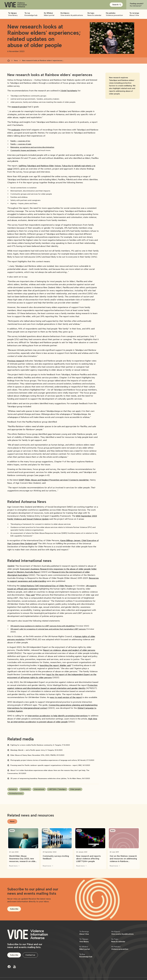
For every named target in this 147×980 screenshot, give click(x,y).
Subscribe (14, 909)
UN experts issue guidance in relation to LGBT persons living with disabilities (43, 626)
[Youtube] (14, 967)
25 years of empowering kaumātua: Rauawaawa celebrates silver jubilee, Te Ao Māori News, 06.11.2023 (50, 778)
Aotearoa (13, 789)
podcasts (16, 130)
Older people (75, 789)
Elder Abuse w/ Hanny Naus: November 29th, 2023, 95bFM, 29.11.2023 (37, 755)
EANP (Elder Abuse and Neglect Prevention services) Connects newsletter (54, 480)
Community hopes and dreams (23, 150)
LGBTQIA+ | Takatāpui (57, 789)
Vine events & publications (122, 933)
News (16, 61)
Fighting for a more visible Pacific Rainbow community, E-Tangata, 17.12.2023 (40, 745)
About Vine (84, 933)
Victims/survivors (16, 793)
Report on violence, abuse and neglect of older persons (69, 650)
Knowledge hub (86, 956)
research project (19, 107)
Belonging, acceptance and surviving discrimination (32, 147)
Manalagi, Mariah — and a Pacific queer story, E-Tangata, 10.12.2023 (36, 750)
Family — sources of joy (20, 141)
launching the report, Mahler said (55, 665)
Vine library (84, 940)
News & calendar (118, 940)
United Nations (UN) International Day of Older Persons (46, 586)
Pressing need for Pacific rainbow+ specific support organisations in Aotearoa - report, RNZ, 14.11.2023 (50, 765)
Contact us (30, 955)
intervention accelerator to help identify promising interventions (58, 716)
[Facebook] (9, 967)
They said (30, 595)
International (39, 789)
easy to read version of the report (66, 697)
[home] (16, 5)
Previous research (16, 361)
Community (25, 789)
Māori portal (85, 948)
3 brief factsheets (69, 91)
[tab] (12, 821)
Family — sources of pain (21, 144)
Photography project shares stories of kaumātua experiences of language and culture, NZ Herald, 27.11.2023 (52, 760)
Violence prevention (120, 948)
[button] (116, 5)
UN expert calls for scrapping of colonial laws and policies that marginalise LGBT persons (48, 629)
